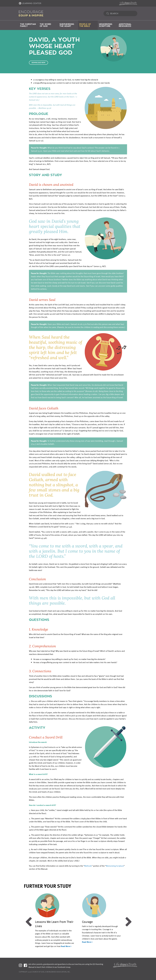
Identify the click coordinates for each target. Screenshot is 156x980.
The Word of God (45, 25)
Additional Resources (125, 25)
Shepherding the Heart (67, 25)
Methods (88, 866)
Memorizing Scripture (106, 25)
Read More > (66, 946)
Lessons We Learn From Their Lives (54, 924)
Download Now (38, 63)
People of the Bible (85, 25)
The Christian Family (28, 25)
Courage (87, 922)
